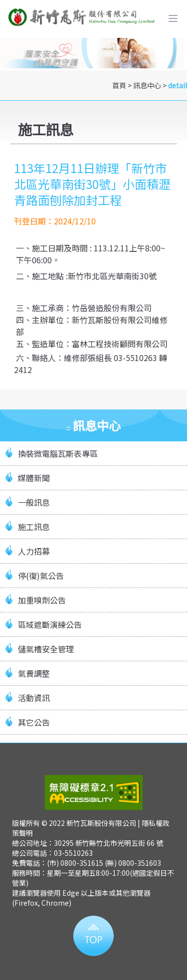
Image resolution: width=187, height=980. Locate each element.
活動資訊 (34, 698)
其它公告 (34, 722)
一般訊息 (34, 502)
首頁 (119, 85)
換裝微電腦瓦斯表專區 (58, 453)
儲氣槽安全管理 (46, 649)
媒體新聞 (34, 478)
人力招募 (34, 551)
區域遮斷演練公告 (50, 624)
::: (68, 428)
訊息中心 (147, 85)
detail (178, 85)
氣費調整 (34, 673)
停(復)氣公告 (41, 576)
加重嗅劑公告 (42, 600)
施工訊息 (34, 527)
